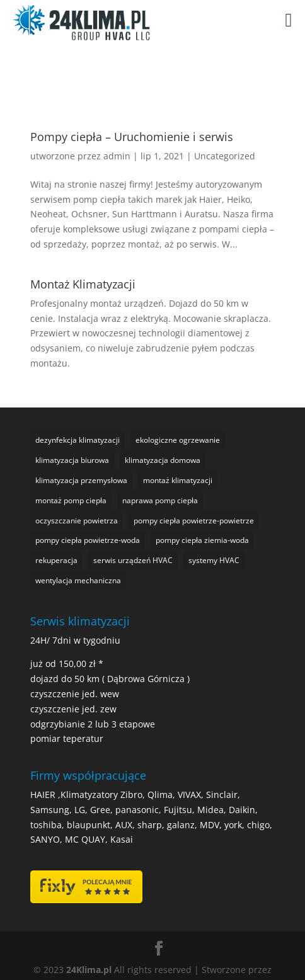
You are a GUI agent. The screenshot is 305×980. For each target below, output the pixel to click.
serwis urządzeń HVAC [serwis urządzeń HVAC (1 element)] (133, 560)
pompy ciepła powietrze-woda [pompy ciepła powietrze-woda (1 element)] (88, 540)
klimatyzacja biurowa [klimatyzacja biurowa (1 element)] (72, 460)
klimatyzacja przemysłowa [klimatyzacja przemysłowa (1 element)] (81, 480)
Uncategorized (225, 156)
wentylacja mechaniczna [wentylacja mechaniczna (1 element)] (78, 580)
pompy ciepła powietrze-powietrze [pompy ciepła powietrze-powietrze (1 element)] (194, 521)
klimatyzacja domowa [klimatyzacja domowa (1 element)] (163, 460)
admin (117, 156)
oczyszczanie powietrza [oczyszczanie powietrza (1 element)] (77, 521)
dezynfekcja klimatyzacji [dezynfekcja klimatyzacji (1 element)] (78, 440)
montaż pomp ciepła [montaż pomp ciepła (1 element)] (71, 500)
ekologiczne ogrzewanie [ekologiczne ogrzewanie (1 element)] (178, 440)
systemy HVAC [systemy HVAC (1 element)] (214, 560)
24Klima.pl (89, 970)
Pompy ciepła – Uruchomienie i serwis (132, 137)
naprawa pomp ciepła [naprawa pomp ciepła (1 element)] (160, 500)
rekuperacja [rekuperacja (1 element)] (56, 560)
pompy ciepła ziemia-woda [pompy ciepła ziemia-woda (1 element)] (202, 540)
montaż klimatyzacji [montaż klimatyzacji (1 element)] (178, 480)
